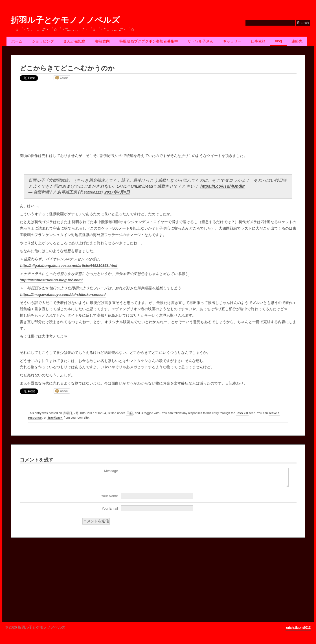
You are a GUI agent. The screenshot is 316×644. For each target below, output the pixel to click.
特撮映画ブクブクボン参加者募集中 (149, 41)
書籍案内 (102, 41)
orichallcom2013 (298, 631)
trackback (55, 418)
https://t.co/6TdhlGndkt (222, 186)
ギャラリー (232, 41)
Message (111, 471)
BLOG (279, 41)
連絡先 (297, 41)
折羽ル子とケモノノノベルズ (65, 20)
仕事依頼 (258, 41)
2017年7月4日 (117, 192)
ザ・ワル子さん (200, 41)
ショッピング (43, 41)
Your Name (109, 499)
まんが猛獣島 (74, 41)
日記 (130, 413)
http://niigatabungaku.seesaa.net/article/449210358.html (69, 266)
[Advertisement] (53, 581)
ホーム (17, 41)
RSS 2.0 (242, 413)
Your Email (110, 512)
